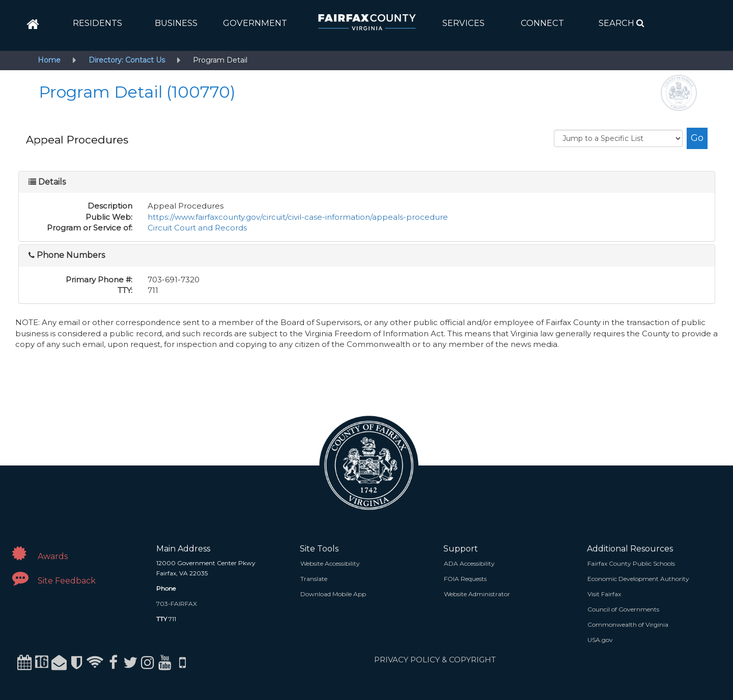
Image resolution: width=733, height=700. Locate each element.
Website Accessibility (330, 563)
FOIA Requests (465, 579)
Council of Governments (623, 609)
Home (49, 60)
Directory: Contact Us (127, 60)
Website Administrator (477, 594)
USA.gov (600, 640)
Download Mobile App (333, 594)
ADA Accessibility (469, 563)
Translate (314, 579)
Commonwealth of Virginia (628, 624)
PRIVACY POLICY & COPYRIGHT (435, 660)
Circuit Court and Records (197, 228)
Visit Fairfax (604, 594)
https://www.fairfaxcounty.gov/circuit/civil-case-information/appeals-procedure (298, 217)
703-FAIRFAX (177, 604)
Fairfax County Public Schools (631, 563)
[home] (33, 24)
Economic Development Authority (638, 579)
